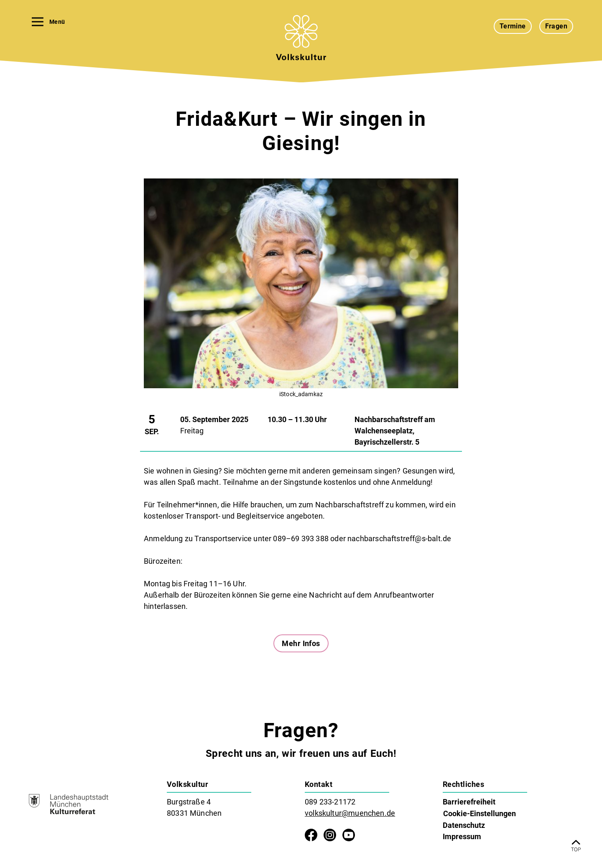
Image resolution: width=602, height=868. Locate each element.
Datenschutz (464, 825)
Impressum (462, 836)
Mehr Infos (301, 643)
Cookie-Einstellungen (480, 813)
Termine (513, 26)
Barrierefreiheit (469, 802)
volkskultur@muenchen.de (350, 813)
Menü (48, 22)
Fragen (556, 26)
